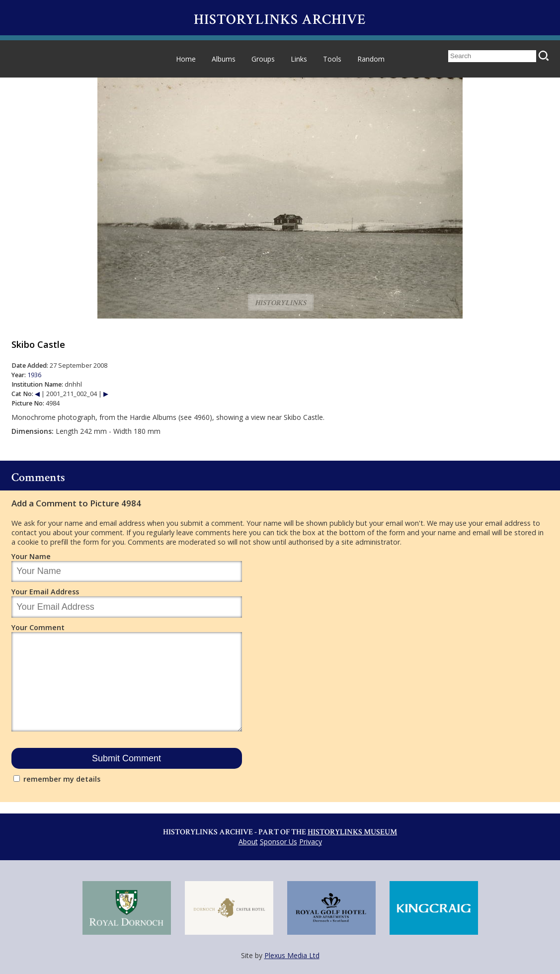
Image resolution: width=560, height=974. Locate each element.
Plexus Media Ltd (292, 955)
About (248, 842)
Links (299, 59)
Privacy (311, 842)
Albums (224, 59)
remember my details (62, 779)
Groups (263, 59)
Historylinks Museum (352, 832)
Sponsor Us (279, 842)
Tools (332, 59)
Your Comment (38, 627)
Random (371, 59)
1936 (34, 375)
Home (186, 59)
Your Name (31, 556)
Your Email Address (45, 592)
